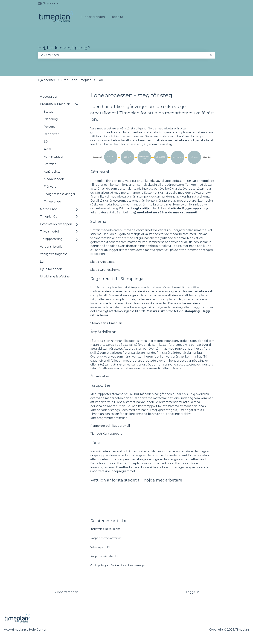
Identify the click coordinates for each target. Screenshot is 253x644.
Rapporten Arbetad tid (104, 556)
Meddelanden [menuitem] (54, 179)
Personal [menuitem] (50, 127)
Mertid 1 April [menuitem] (49, 209)
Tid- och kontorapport (142, 406)
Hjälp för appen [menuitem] (51, 269)
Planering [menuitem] (51, 119)
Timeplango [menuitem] (52, 201)
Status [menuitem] (48, 112)
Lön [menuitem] (47, 142)
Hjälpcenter (47, 80)
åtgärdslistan (101, 341)
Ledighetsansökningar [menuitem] (60, 194)
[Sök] (212, 55)
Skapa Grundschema (105, 270)
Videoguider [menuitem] (49, 97)
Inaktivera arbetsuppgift (105, 529)
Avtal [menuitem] (47, 149)
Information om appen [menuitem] (56, 224)
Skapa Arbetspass (103, 262)
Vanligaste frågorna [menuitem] (54, 254)
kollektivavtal (155, 181)
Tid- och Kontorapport (106, 434)
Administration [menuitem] (54, 157)
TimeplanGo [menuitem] (49, 217)
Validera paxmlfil (100, 547)
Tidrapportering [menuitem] (51, 239)
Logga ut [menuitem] (193, 592)
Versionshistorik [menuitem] (51, 247)
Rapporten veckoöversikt (106, 538)
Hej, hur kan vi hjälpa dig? (64, 48)
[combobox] (123, 55)
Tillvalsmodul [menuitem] (50, 232)
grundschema (149, 238)
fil (141, 467)
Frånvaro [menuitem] (50, 187)
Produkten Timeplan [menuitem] (55, 104)
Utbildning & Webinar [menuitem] (55, 276)
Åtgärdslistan (100, 376)
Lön (100, 80)
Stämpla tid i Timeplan (106, 323)
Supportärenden (93, 17)
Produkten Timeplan (76, 80)
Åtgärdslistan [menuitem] (53, 172)
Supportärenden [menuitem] (66, 592)
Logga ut (117, 17)
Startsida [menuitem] (50, 164)
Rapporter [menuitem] (51, 134)
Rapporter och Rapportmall (110, 426)
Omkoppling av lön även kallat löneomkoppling (119, 565)
